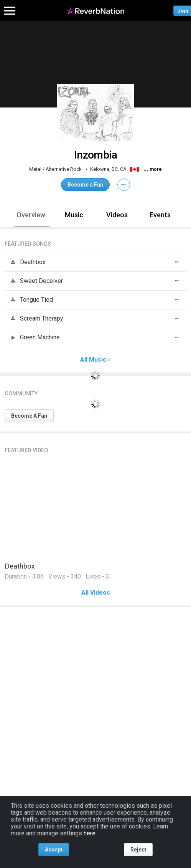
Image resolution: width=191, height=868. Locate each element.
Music (74, 215)
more (156, 169)
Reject (138, 850)
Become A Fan (29, 416)
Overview (31, 215)
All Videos (96, 593)
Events (160, 215)
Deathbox (20, 566)
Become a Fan (85, 185)
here (90, 833)
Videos (117, 215)
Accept (54, 850)
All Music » (95, 360)
